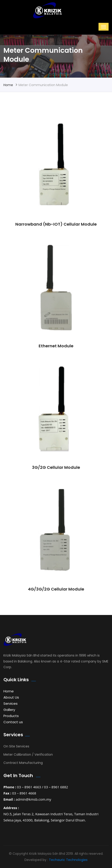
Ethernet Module (56, 346)
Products (11, 716)
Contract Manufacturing (23, 763)
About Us (11, 697)
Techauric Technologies (68, 860)
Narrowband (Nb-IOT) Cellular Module (56, 224)
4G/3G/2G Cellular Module (56, 589)
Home (8, 85)
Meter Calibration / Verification (28, 755)
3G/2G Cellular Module (56, 467)
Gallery (9, 710)
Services (11, 703)
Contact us (13, 722)
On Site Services (16, 746)
